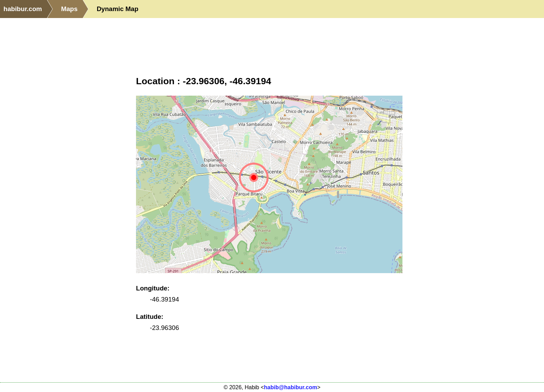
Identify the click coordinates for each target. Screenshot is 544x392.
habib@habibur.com (291, 387)
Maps (69, 9)
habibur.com (23, 9)
